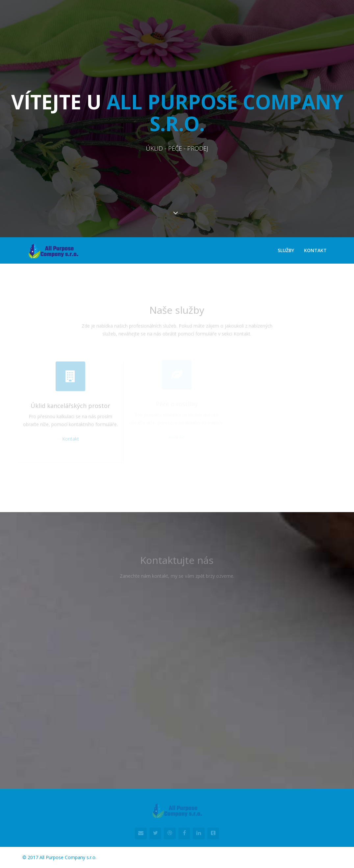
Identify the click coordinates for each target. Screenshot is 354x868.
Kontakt (315, 250)
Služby (286, 250)
